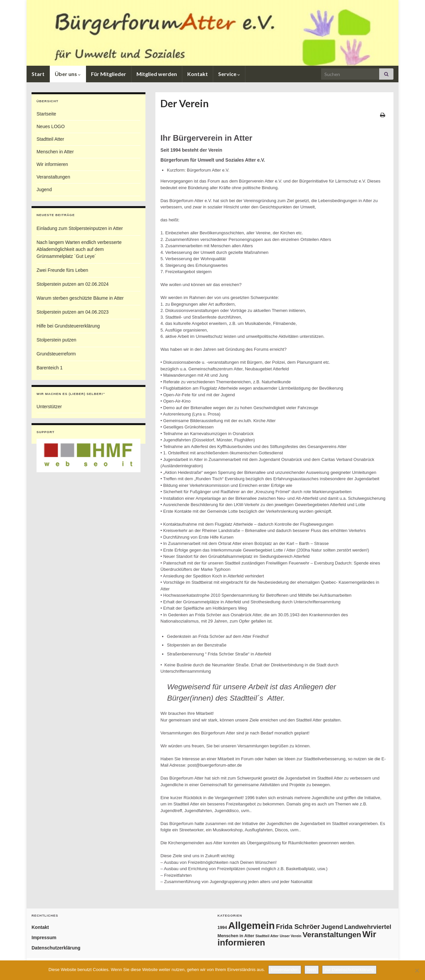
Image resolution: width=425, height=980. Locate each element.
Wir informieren (52, 164)
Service (229, 74)
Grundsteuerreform (56, 354)
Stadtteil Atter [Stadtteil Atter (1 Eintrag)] (267, 936)
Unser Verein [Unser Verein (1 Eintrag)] (290, 936)
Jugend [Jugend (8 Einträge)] (332, 927)
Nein (312, 970)
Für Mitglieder (109, 74)
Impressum (44, 938)
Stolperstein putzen (56, 340)
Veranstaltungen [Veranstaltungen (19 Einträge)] (332, 935)
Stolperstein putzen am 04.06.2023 (73, 312)
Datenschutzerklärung (56, 948)
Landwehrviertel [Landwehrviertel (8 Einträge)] (368, 927)
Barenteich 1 (50, 368)
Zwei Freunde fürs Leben (62, 270)
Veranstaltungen (53, 177)
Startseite (46, 114)
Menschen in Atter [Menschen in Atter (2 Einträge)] (236, 936)
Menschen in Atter (55, 152)
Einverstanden (285, 970)
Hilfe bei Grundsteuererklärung (68, 326)
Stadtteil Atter (50, 139)
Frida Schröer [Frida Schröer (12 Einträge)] (298, 927)
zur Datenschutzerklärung (349, 970)
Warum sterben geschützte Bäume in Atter (80, 298)
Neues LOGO (51, 126)
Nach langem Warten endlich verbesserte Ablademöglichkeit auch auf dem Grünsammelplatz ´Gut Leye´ (79, 249)
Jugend (44, 189)
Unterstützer (49, 407)
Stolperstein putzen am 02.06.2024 (73, 284)
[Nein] (417, 970)
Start (38, 74)
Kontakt (198, 74)
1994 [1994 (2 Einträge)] (222, 927)
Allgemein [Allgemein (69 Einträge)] (251, 925)
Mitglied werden (157, 74)
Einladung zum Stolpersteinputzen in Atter (80, 228)
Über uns (68, 74)
